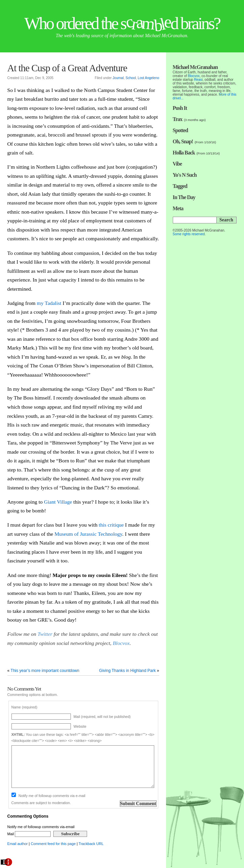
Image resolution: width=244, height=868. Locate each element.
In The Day (184, 197)
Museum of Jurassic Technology (88, 534)
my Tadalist (50, 303)
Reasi (198, 80)
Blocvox (121, 643)
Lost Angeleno (148, 78)
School (131, 78)
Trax (178, 119)
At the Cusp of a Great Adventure (67, 68)
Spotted (180, 130)
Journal (118, 78)
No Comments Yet (24, 689)
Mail (29, 834)
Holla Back (184, 153)
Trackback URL (91, 844)
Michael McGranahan (195, 67)
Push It (180, 108)
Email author (18, 844)
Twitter (45, 634)
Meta (178, 208)
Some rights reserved (189, 234)
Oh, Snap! (183, 141)
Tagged (180, 186)
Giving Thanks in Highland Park (128, 671)
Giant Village (58, 502)
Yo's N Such (185, 175)
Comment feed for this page (53, 844)
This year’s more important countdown (45, 671)
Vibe (177, 164)
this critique (111, 525)
